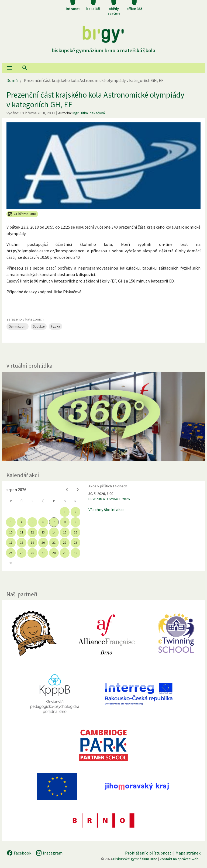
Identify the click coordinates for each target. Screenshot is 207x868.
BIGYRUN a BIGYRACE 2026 (109, 499)
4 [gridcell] (22, 522)
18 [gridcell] (22, 542)
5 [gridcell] (32, 522)
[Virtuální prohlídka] (103, 416)
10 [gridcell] (11, 532)
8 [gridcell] (65, 522)
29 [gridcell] (65, 553)
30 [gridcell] (75, 553)
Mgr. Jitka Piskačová (89, 113)
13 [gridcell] (43, 532)
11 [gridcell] (22, 532)
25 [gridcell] (22, 553)
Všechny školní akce (106, 509)
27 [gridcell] (43, 553)
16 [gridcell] (75, 532)
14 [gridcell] (54, 532)
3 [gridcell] (11, 522)
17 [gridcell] (11, 542)
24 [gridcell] (11, 553)
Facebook (19, 853)
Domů (12, 80)
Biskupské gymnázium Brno (135, 859)
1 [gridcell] (65, 512)
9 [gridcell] (75, 522)
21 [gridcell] (54, 542)
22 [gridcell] (65, 542)
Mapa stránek (188, 853)
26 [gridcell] (32, 553)
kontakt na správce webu (180, 859)
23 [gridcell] (75, 542)
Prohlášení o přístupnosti (149, 853)
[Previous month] (67, 490)
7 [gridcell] (54, 522)
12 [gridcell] (32, 532)
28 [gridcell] (54, 553)
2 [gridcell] (75, 512)
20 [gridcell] (43, 542)
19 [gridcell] (32, 542)
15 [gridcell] (65, 532)
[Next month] (78, 490)
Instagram (49, 853)
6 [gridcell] (43, 522)
